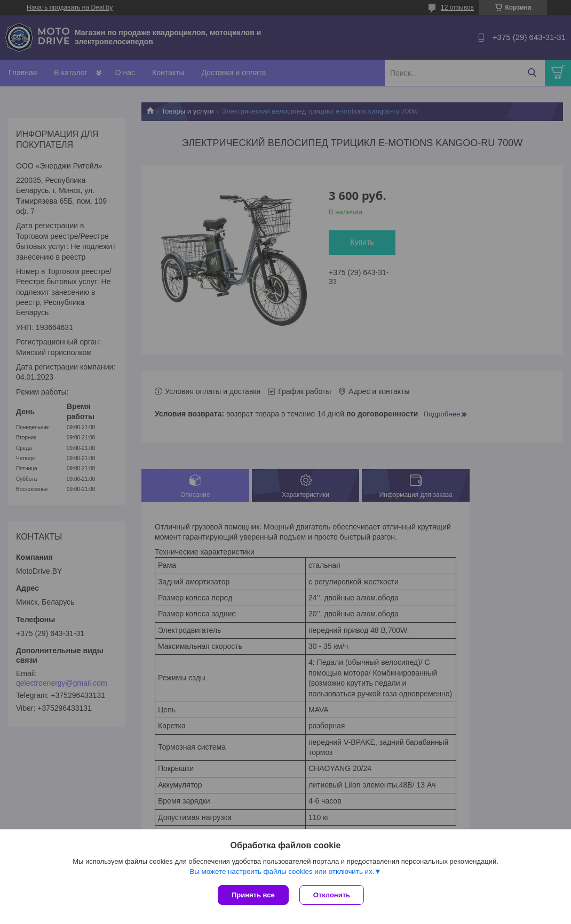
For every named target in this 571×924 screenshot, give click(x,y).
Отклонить (332, 895)
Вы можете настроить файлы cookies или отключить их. (282, 871)
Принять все (253, 895)
